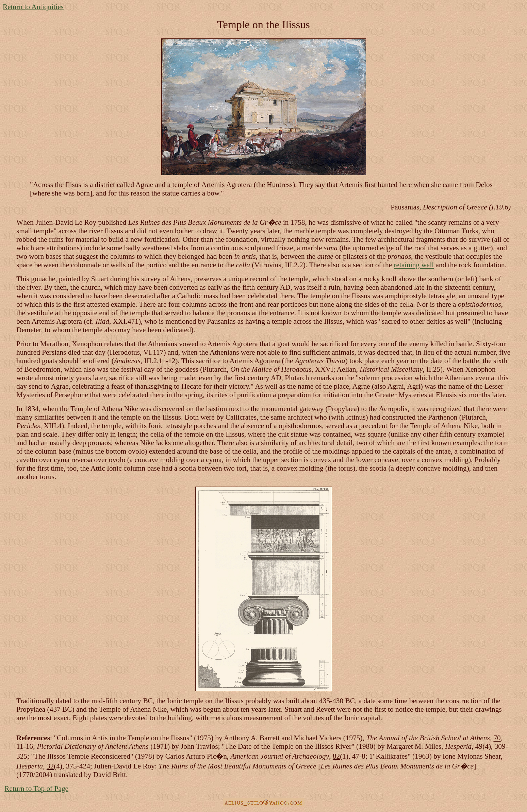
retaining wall (414, 265)
